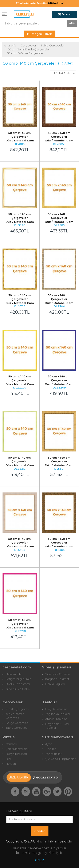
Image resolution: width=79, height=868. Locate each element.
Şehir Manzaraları (17, 749)
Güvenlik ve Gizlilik (18, 689)
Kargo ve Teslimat (57, 679)
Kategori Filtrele (40, 34)
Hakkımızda (14, 674)
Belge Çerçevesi (17, 723)
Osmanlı (11, 744)
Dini (8, 759)
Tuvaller (51, 749)
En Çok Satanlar (56, 709)
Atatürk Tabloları (56, 719)
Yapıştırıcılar (53, 754)
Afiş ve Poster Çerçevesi (15, 716)
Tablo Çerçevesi (17, 728)
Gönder (40, 831)
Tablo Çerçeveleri (53, 45)
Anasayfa (10, 45)
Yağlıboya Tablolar (58, 714)
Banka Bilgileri (55, 684)
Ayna (49, 744)
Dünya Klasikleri (16, 754)
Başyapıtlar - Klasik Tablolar (58, 726)
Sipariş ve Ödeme (58, 674)
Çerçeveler (28, 45)
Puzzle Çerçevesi (17, 709)
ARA (72, 23)
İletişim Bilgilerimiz (18, 679)
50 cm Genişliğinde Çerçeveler (29, 49)
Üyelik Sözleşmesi (18, 684)
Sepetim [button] (65, 14)
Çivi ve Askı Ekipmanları (61, 759)
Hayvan (11, 764)
